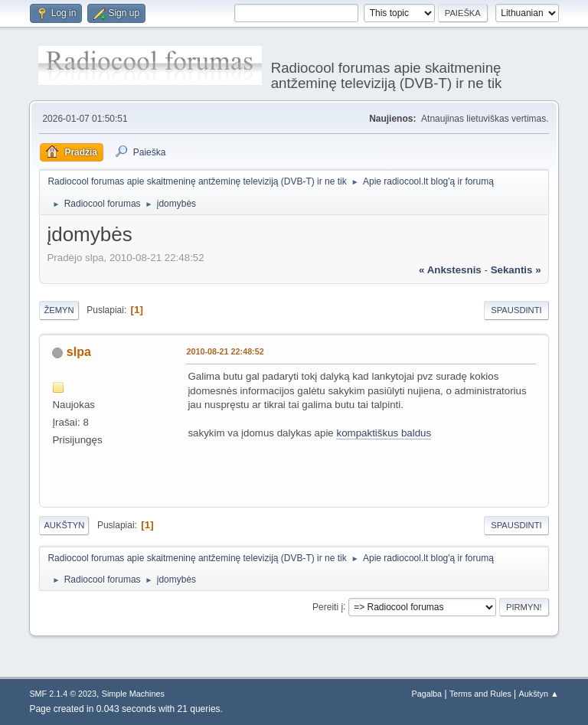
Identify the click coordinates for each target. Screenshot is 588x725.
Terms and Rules (480, 694)
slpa (79, 352)
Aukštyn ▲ (539, 694)
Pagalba (427, 694)
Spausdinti (516, 310)
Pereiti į (328, 606)
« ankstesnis (450, 270)
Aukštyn (64, 525)
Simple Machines (133, 694)
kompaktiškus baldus (384, 433)
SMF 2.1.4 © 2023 (63, 694)
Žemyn (59, 310)
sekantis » (516, 270)
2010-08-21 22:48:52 (225, 351)
